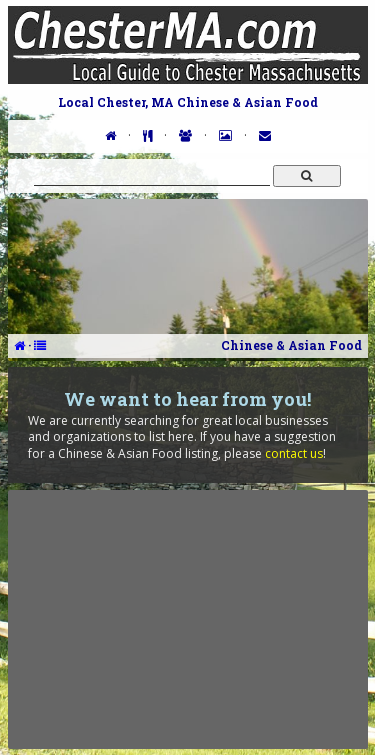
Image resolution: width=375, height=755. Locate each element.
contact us (294, 453)
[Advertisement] (188, 619)
